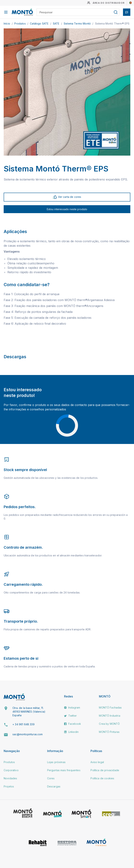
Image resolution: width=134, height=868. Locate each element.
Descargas (54, 786)
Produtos (20, 24)
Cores (51, 778)
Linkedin (71, 732)
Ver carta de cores (67, 197)
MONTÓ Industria (109, 716)
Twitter (70, 716)
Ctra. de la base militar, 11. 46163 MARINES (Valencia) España (29, 711)
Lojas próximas (56, 762)
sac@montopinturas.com (28, 734)
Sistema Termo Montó (78, 24)
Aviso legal (97, 762)
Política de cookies (102, 778)
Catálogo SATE (40, 24)
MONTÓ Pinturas (109, 732)
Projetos (9, 786)
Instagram (72, 708)
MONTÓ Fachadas (110, 708)
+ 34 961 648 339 (23, 724)
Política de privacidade (105, 770)
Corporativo (11, 770)
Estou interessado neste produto (67, 209)
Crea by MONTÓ (109, 724)
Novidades (10, 778)
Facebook (73, 724)
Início (7, 24)
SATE (57, 24)
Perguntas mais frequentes (64, 770)
